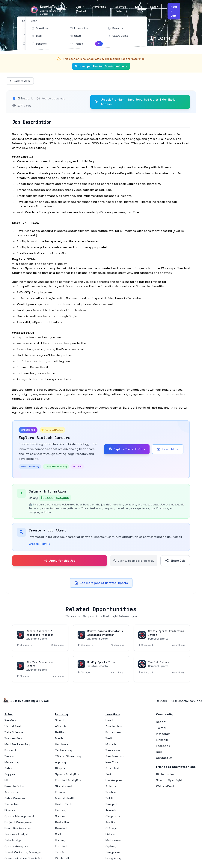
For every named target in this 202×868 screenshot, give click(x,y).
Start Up (61, 720)
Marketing (12, 762)
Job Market (81, 9)
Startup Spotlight (169, 780)
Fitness (60, 792)
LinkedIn (162, 740)
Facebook (163, 746)
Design (9, 756)
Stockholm (113, 768)
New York (112, 762)
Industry (61, 714)
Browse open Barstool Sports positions (101, 66)
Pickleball (62, 858)
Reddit (161, 722)
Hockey (60, 840)
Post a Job (174, 11)
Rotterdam (113, 732)
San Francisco (115, 756)
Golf (58, 834)
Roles (9, 714)
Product (10, 750)
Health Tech (64, 804)
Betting (60, 732)
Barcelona (113, 750)
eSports (61, 726)
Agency (60, 762)
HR (6, 780)
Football (61, 846)
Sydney (111, 846)
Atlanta (111, 786)
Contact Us (164, 758)
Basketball (63, 822)
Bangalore (113, 852)
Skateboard (64, 786)
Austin (110, 822)
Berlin (110, 738)
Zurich (110, 774)
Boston (111, 792)
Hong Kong (113, 858)
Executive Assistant (19, 828)
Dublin (110, 798)
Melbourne (113, 840)
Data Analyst (14, 840)
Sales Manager (15, 798)
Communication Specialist (23, 858)
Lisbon (110, 834)
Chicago (111, 828)
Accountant (13, 792)
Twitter (161, 728)
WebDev (10, 720)
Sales (8, 768)
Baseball (61, 828)
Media (59, 738)
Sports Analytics (16, 846)
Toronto (111, 810)
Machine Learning (17, 744)
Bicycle (60, 768)
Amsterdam (114, 726)
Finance (10, 810)
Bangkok (112, 804)
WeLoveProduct (167, 786)
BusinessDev (13, 738)
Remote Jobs (14, 786)
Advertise (99, 7)
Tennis (60, 852)
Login (154, 7)
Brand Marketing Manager (23, 852)
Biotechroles (165, 774)
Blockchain (12, 804)
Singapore (113, 816)
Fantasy (61, 810)
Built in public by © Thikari (30, 701)
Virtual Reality (15, 726)
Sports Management (19, 816)
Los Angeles (114, 780)
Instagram (163, 734)
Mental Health (65, 798)
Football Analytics (68, 780)
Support (11, 774)
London (111, 720)
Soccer (60, 816)
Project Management (20, 822)
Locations (113, 714)
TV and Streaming (68, 756)
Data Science (14, 732)
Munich (111, 744)
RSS (159, 752)
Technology (64, 750)
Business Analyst (16, 834)
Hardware (62, 744)
